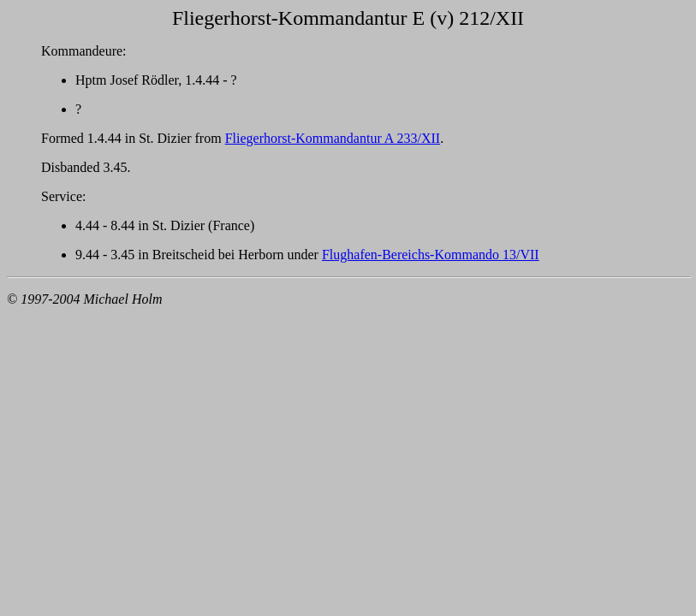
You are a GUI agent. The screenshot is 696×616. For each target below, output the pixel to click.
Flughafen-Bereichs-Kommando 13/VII (431, 255)
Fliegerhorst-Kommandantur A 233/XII (333, 138)
